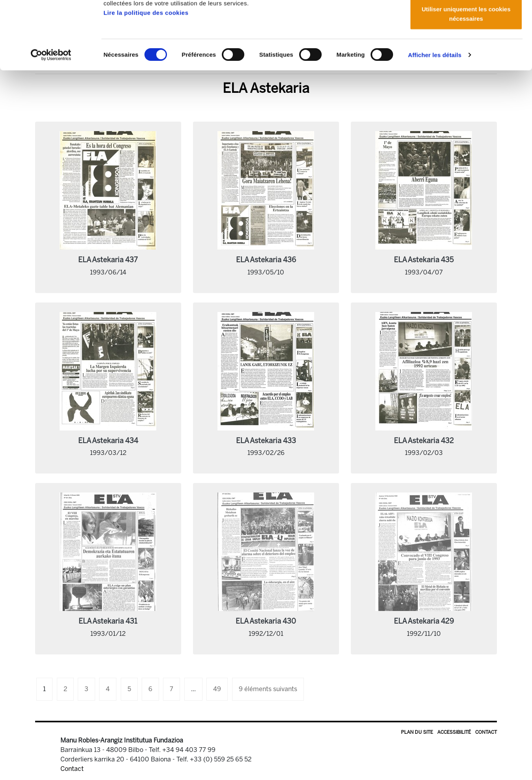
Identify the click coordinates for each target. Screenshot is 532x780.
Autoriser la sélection (466, 47)
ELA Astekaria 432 (424, 441)
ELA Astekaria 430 (266, 621)
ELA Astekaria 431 (108, 621)
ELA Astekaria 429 (424, 621)
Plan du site (417, 732)
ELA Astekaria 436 (266, 260)
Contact (486, 732)
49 (217, 689)
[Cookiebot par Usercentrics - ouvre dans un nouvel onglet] (51, 118)
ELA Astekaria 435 (424, 260)
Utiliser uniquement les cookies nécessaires (466, 77)
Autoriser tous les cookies (466, 21)
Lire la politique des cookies (146, 76)
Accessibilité (454, 732)
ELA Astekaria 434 (108, 441)
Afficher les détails (435, 118)
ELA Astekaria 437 (108, 260)
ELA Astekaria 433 (266, 441)
